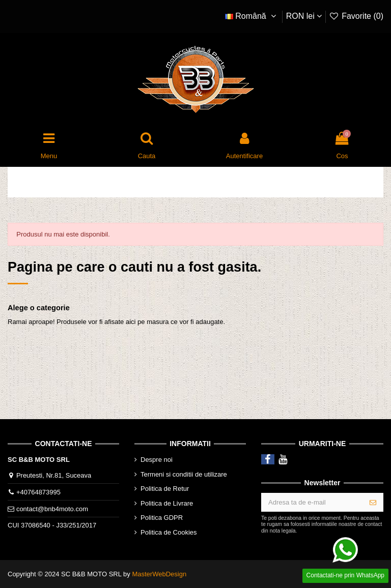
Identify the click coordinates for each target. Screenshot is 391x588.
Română (252, 16)
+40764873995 (38, 492)
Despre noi (157, 460)
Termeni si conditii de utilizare (184, 474)
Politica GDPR (162, 518)
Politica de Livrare (167, 503)
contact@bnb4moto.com (52, 509)
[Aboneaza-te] (373, 502)
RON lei (304, 16)
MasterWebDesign (159, 574)
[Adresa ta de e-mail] (312, 502)
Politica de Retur (165, 489)
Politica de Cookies (169, 532)
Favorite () (356, 16)
